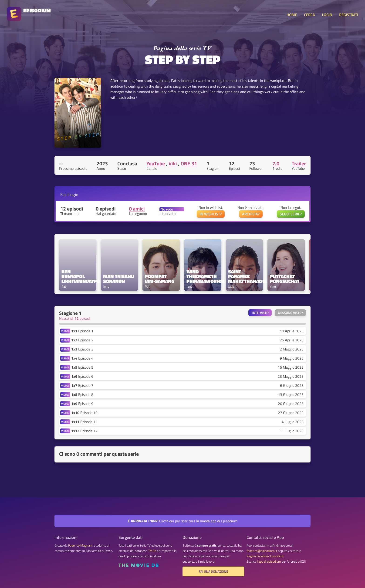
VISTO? (65, 331)
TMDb (152, 551)
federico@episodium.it (262, 551)
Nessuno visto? (290, 313)
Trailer (299, 163)
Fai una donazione (213, 571)
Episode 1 (82, 331)
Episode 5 (82, 367)
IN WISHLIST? (211, 214)
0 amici (137, 209)
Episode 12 (84, 431)
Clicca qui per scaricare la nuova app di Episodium (182, 521)
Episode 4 (82, 358)
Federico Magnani (80, 545)
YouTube (156, 163)
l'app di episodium (269, 561)
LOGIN (327, 15)
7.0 (276, 163)
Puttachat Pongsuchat (285, 279)
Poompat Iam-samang (160, 279)
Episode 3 (82, 349)
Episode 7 (82, 385)
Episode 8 (82, 394)
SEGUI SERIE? (291, 214)
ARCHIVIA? (251, 214)
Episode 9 (82, 404)
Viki (173, 163)
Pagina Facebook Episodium (265, 556)
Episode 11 (84, 422)
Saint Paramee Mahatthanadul (244, 276)
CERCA (309, 15)
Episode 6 (82, 376)
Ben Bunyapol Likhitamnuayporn (78, 276)
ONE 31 (189, 163)
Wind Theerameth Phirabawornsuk (203, 276)
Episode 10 (84, 413)
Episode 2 (82, 340)
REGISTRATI (349, 15)
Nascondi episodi (75, 318)
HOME (292, 15)
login (74, 194)
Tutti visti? (260, 313)
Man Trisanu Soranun (119, 279)
